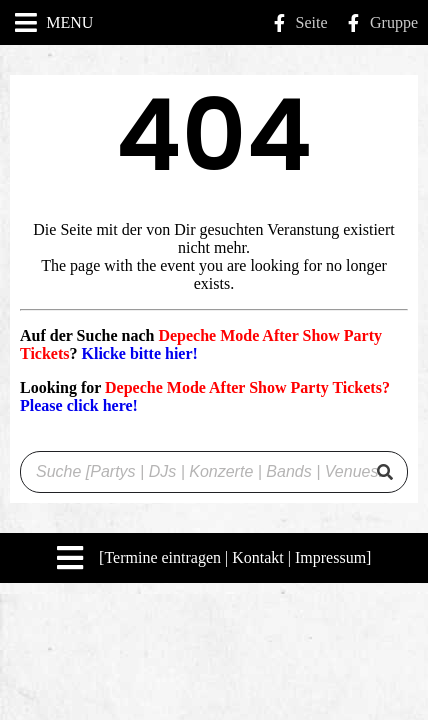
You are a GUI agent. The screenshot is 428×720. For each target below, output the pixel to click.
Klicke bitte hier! (139, 353)
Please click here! (79, 405)
